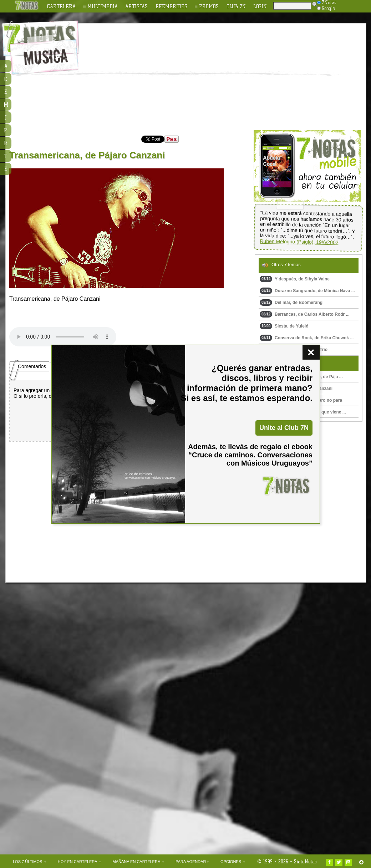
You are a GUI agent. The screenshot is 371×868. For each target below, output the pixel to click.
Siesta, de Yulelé (284, 326)
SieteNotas (305, 862)
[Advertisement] (211, 77)
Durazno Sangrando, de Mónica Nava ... (307, 291)
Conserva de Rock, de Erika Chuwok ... (307, 338)
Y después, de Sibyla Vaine (295, 279)
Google (326, 8)
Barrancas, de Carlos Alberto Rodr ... (305, 314)
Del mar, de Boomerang (291, 303)
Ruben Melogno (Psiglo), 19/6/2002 (299, 242)
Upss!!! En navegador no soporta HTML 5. (63, 337)
